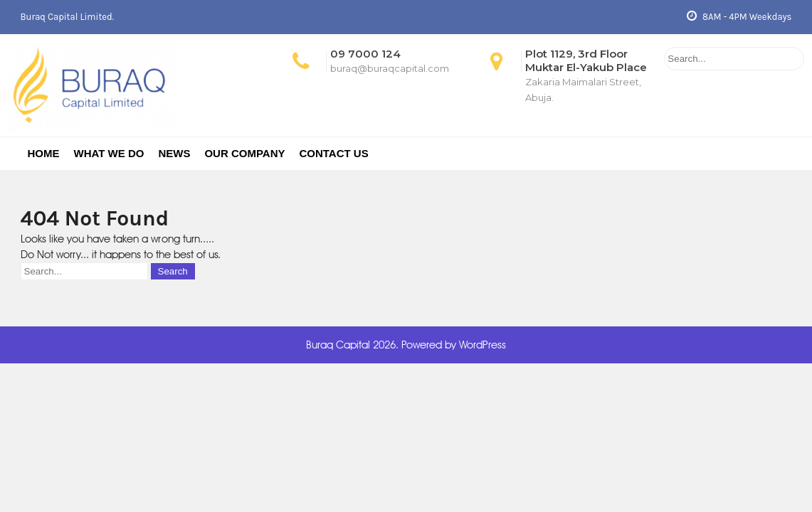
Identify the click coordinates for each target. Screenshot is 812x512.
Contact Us (333, 153)
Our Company (244, 153)
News (174, 153)
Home (44, 153)
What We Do (109, 153)
